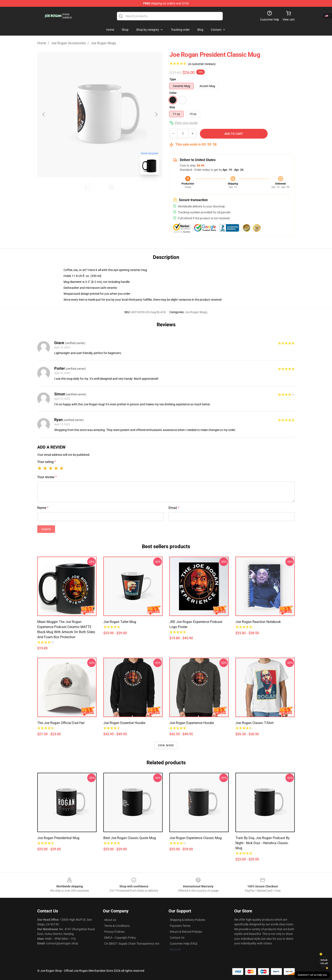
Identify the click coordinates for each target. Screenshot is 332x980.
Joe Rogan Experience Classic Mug (196, 838)
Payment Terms (180, 926)
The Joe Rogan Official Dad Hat (61, 723)
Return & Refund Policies (186, 932)
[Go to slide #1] (89, 187)
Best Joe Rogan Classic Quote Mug (130, 838)
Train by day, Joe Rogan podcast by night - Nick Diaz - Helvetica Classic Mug (263, 843)
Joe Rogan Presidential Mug (58, 838)
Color (173, 93)
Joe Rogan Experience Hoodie (192, 723)
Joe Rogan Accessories (68, 43)
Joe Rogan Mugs (103, 43)
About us (110, 920)
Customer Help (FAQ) (184, 944)
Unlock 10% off (324, 962)
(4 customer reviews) (202, 64)
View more (166, 745)
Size (172, 107)
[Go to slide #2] (111, 187)
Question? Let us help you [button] (312, 975)
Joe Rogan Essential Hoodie (124, 723)
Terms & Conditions (117, 926)
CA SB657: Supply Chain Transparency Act (132, 944)
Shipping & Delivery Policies (187, 920)
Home (42, 43)
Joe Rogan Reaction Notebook (258, 622)
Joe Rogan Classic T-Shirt (255, 723)
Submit (46, 529)
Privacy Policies (114, 932)
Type (173, 79)
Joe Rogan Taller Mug (120, 622)
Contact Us (177, 938)
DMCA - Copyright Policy (120, 938)
